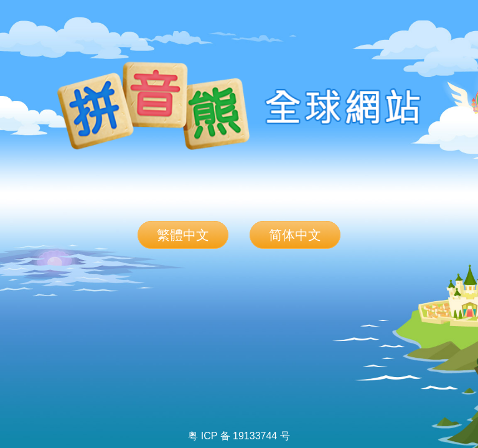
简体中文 (295, 235)
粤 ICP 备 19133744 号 (239, 436)
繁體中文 (183, 235)
